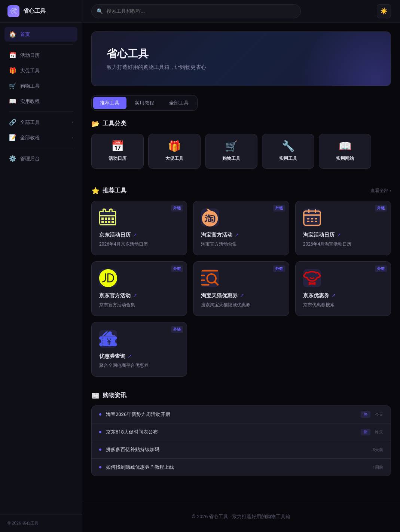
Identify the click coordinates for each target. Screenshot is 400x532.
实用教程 (146, 103)
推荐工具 (110, 103)
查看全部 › (381, 191)
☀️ (384, 11)
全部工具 (182, 103)
